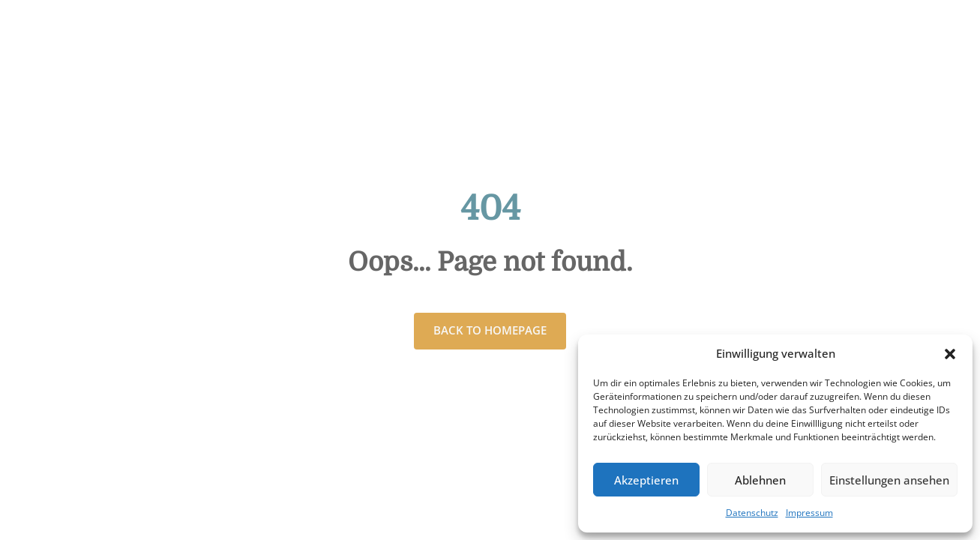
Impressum (809, 513)
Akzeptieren (646, 480)
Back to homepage (490, 330)
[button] (950, 354)
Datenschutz (752, 513)
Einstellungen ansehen (889, 480)
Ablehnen (760, 480)
